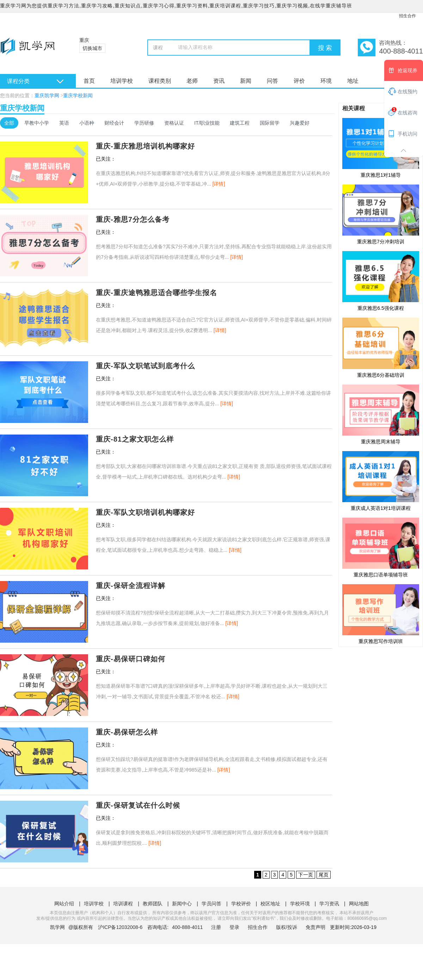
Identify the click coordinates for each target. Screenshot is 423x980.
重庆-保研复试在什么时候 (138, 805)
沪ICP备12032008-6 (120, 927)
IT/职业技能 (207, 123)
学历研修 (144, 123)
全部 (9, 123)
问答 (272, 81)
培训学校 (122, 81)
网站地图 (359, 904)
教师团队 (153, 904)
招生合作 (407, 16)
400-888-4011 (188, 927)
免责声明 (315, 927)
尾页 (324, 875)
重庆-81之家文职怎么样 (135, 439)
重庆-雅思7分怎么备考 (133, 219)
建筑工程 (240, 123)
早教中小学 (37, 123)
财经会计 (114, 123)
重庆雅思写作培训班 (381, 614)
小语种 (87, 123)
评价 (299, 81)
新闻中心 (182, 904)
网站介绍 (64, 904)
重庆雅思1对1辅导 (381, 148)
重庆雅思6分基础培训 (381, 347)
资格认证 (174, 123)
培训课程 (123, 904)
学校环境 (300, 904)
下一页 (306, 875)
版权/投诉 (287, 927)
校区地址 (270, 904)
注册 (216, 927)
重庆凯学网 (47, 96)
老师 (192, 81)
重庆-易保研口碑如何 (131, 659)
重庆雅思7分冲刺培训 (381, 214)
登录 (234, 927)
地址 (353, 81)
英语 (64, 123)
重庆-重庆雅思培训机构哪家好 (145, 146)
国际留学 (270, 123)
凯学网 (57, 927)
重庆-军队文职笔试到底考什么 (145, 366)
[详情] (219, 184)
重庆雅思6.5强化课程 (381, 281)
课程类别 (160, 81)
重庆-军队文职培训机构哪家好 (145, 512)
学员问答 (211, 904)
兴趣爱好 (300, 123)
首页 (89, 81)
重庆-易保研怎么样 (127, 732)
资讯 (219, 81)
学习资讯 (329, 904)
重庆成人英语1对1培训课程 (381, 481)
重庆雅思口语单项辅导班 (381, 547)
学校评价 (241, 904)
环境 (326, 81)
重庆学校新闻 (78, 96)
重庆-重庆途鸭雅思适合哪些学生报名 (157, 293)
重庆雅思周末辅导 (381, 414)
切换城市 (92, 48)
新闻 (246, 81)
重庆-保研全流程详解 (131, 586)
